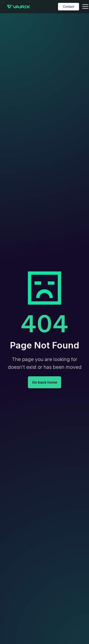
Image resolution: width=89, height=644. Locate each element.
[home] (17, 7)
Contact (69, 7)
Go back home (45, 382)
